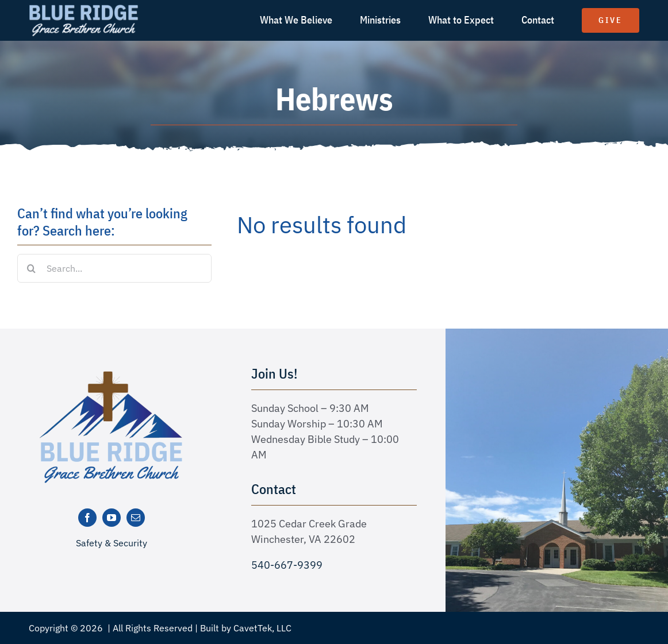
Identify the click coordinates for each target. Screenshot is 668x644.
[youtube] (112, 518)
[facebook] (87, 518)
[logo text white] (84, 8)
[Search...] (114, 268)
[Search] (32, 268)
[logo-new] (112, 375)
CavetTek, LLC (262, 628)
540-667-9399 (287, 565)
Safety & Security (112, 543)
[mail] (136, 518)
